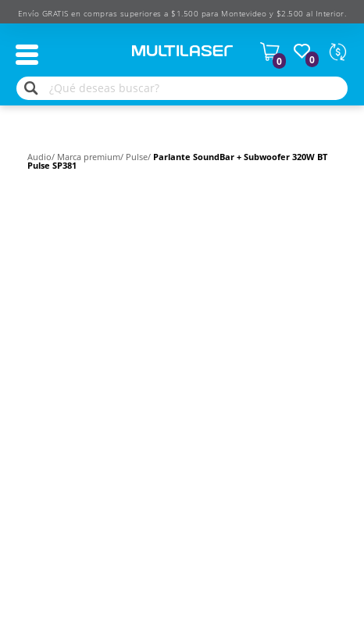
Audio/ (42, 157)
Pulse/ (139, 157)
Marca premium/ (91, 157)
